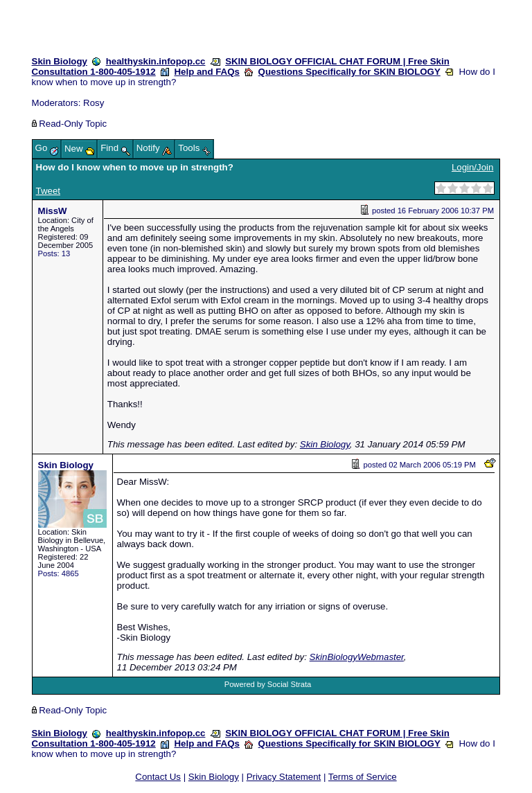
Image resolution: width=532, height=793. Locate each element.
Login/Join (472, 167)
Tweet (48, 191)
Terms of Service (363, 777)
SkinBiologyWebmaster (357, 657)
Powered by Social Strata (268, 684)
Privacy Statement (284, 777)
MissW (53, 211)
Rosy (94, 103)
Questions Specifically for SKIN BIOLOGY (349, 72)
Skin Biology (60, 61)
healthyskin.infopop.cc (156, 61)
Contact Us (158, 777)
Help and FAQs (207, 72)
